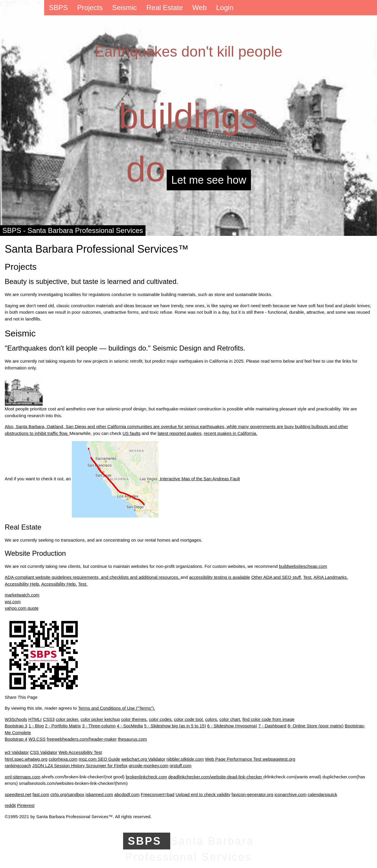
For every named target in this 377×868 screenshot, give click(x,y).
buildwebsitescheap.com (303, 566)
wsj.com (13, 602)
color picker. (67, 719)
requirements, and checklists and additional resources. (127, 577)
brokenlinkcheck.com (146, 777)
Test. (308, 577)
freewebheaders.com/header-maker (82, 739)
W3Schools (16, 719)
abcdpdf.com (127, 794)
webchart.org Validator (143, 759)
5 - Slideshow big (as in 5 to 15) (175, 726)
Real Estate (165, 8)
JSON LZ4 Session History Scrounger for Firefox (80, 766)
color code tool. (189, 719)
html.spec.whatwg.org (26, 759)
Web (200, 8)
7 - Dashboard (272, 726)
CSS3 (49, 719)
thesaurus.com (132, 739)
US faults (132, 433)
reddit (10, 805)
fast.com (41, 794)
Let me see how (209, 180)
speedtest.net (18, 794)
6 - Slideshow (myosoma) (232, 726)
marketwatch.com (22, 595)
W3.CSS (37, 739)
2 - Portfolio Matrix (63, 726)
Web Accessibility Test (80, 752)
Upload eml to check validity (203, 794)
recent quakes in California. (231, 433)
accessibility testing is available (220, 577)
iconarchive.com (290, 794)
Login (225, 8)
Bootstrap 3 (16, 726)
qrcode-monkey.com (149, 766)
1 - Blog (36, 726)
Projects (90, 8)
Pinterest (26, 805)
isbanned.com (99, 794)
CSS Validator (44, 752)
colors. (211, 719)
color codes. (161, 719)
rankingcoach (18, 766)
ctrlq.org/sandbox (67, 794)
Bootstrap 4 (16, 739)
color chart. (230, 719)
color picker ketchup (100, 719)
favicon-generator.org (252, 794)
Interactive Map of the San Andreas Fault (156, 479)
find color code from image (268, 719)
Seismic (125, 8)
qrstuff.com (181, 766)
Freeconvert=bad (158, 794)
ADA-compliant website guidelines (39, 577)
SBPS (58, 8)
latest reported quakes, (180, 433)
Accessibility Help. (23, 584)
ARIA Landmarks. (331, 577)
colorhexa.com (63, 759)
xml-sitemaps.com (23, 777)
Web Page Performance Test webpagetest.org (250, 759)
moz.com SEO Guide (99, 759)
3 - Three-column (99, 726)
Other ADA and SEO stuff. (277, 577)
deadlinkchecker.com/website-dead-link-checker (216, 777)
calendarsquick (323, 794)
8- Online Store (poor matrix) (315, 726)
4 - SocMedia (130, 726)
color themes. (134, 719)
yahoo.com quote (22, 608)
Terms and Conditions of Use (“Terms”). (117, 708)
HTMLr (35, 719)
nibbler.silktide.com (185, 759)
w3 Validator (17, 752)
